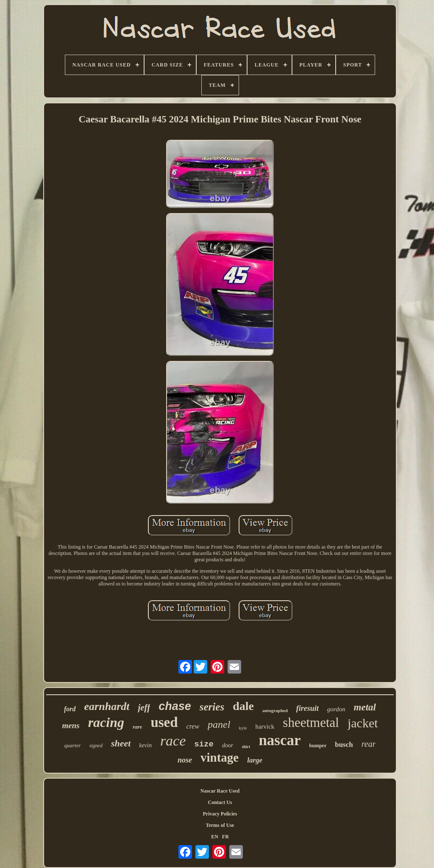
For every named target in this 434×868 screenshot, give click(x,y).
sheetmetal (311, 722)
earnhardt (107, 706)
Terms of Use (220, 825)
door (228, 745)
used (164, 722)
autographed (275, 710)
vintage (220, 757)
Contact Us (220, 802)
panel (219, 724)
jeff (144, 707)
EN (215, 837)
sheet (121, 743)
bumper (318, 746)
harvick (265, 727)
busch (344, 745)
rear (369, 744)
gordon (336, 709)
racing (106, 722)
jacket (363, 723)
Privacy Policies (220, 814)
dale (243, 706)
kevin (145, 745)
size (204, 744)
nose (185, 760)
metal (365, 707)
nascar (280, 740)
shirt (246, 747)
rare (137, 727)
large (255, 760)
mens (71, 725)
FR (225, 837)
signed (96, 746)
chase (175, 706)
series (212, 707)
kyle (243, 728)
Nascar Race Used (220, 791)
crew (193, 726)
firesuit (307, 708)
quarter (73, 745)
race (173, 741)
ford (70, 709)
